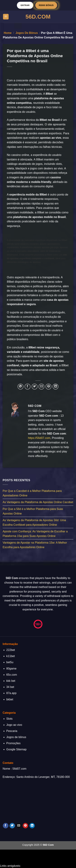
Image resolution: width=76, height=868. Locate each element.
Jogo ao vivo (14, 725)
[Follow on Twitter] (12, 826)
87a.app (11, 693)
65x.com (12, 675)
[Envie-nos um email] (19, 826)
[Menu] (6, 17)
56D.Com (38, 17)
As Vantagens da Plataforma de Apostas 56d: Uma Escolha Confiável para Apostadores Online (34, 522)
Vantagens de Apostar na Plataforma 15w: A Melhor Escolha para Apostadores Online (35, 545)
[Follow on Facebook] (6, 826)
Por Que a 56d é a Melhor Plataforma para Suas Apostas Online (33, 511)
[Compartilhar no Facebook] (28, 387)
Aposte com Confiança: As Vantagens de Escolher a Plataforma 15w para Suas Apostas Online (35, 534)
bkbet (10, 699)
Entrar (25, 5)
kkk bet (11, 681)
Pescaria (12, 731)
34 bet (10, 687)
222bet (11, 650)
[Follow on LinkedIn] (32, 826)
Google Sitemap (16, 749)
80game (11, 669)
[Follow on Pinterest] (25, 826)
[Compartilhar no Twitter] (35, 387)
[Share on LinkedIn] (56, 387)
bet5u (10, 662)
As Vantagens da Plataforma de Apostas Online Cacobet (38, 502)
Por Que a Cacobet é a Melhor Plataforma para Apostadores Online (32, 493)
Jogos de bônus (27, 33)
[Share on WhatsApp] (20, 387)
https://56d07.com (39, 438)
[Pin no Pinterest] (48, 387)
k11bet (11, 656)
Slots (9, 719)
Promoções (13, 743)
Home (8, 33)
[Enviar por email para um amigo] (41, 387)
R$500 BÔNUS (46, 5)
